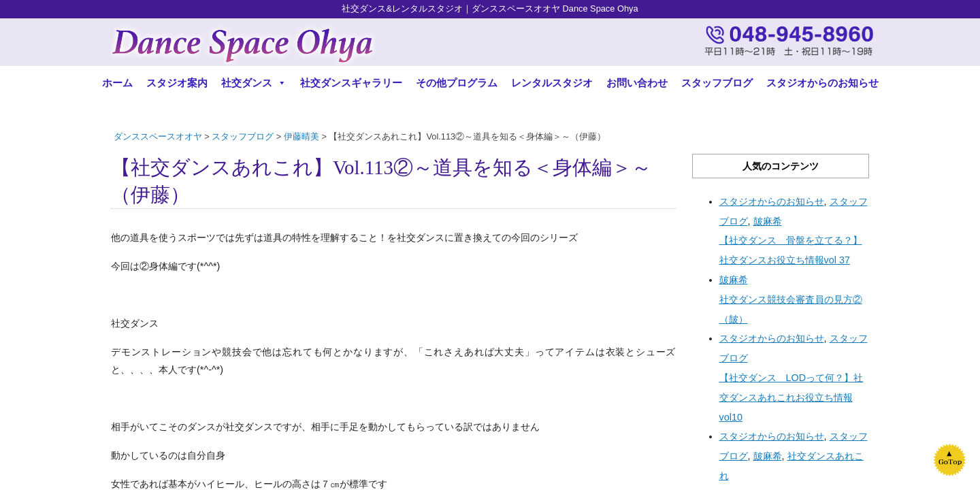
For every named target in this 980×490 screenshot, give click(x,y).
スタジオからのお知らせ (822, 83)
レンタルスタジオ (552, 83)
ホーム (117, 83)
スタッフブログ (717, 83)
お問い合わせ (637, 83)
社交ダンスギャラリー (351, 83)
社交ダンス (254, 83)
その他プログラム (457, 83)
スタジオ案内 (177, 83)
